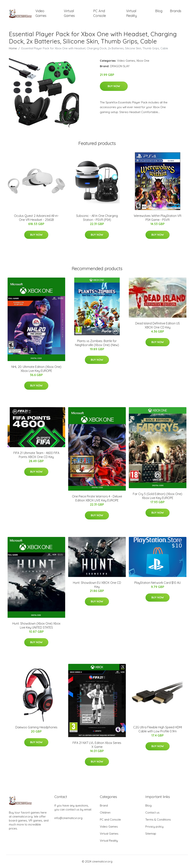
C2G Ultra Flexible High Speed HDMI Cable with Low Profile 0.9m (158, 729)
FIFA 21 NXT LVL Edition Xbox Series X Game (97, 745)
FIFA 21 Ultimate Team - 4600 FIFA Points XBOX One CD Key (36, 455)
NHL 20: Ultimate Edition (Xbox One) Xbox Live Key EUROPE (36, 369)
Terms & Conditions (158, 820)
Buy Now (114, 86)
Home (13, 48)
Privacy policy (154, 827)
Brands (176, 11)
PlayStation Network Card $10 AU (158, 583)
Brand (104, 805)
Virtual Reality (131, 13)
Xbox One (143, 61)
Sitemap (151, 834)
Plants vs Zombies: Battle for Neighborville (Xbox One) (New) (97, 343)
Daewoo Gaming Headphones (36, 727)
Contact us (152, 813)
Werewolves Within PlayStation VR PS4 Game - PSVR (158, 218)
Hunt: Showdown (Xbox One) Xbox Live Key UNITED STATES (36, 625)
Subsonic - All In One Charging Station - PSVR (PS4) (97, 218)
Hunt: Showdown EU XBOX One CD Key (97, 585)
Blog (159, 11)
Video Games (41, 13)
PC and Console (100, 13)
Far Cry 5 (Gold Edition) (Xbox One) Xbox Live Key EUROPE (158, 496)
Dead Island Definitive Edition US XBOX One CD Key (158, 325)
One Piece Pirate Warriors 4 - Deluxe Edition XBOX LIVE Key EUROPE (97, 498)
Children (105, 813)
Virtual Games (69, 13)
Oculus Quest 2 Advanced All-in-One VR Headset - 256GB (36, 218)
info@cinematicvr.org (68, 818)
